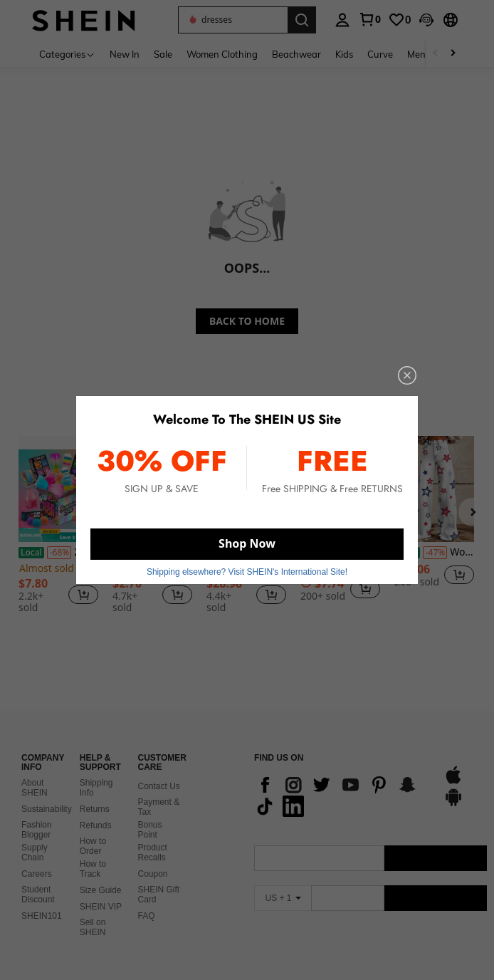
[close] (407, 375)
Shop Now (247, 543)
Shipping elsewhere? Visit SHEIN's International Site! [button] (247, 572)
